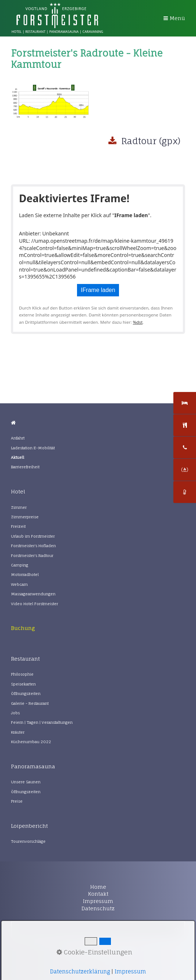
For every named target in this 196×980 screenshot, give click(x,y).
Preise (17, 801)
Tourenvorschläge (28, 841)
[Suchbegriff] (98, 930)
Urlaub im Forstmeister (33, 536)
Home (98, 887)
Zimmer (19, 508)
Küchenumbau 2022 (31, 742)
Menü (177, 18)
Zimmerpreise (25, 517)
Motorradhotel (25, 575)
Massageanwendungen (33, 594)
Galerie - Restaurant (30, 704)
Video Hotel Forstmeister (34, 604)
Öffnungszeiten (26, 694)
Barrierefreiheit (25, 467)
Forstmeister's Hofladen (33, 546)
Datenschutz (98, 908)
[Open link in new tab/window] (23, 628)
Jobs (15, 713)
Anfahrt (18, 438)
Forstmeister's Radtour (32, 556)
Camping (20, 565)
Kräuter (18, 732)
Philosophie (22, 674)
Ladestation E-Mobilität (33, 448)
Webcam (19, 585)
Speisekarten (23, 684)
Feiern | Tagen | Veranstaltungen (42, 722)
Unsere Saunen (26, 782)
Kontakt (98, 894)
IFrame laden (98, 290)
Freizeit (18, 526)
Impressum (98, 901)
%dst (138, 322)
